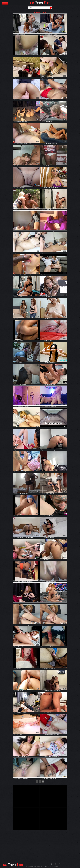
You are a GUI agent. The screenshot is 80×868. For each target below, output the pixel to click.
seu (53, 428)
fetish (18, 34)
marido (30, 144)
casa (55, 34)
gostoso (55, 231)
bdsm (18, 603)
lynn (56, 144)
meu (21, 34)
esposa (19, 581)
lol (21, 100)
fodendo (51, 691)
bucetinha (49, 34)
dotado (52, 647)
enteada (27, 756)
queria (29, 450)
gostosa (19, 450)
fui (46, 165)
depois (20, 362)
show (21, 669)
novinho (47, 231)
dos (53, 537)
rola (51, 122)
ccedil (45, 100)
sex (51, 144)
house (27, 144)
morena (23, 231)
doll (45, 341)
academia (50, 297)
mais (47, 275)
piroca (51, 472)
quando (20, 297)
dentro (55, 100)
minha (45, 34)
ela (23, 34)
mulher (51, 231)
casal (26, 778)
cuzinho (26, 625)
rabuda (57, 647)
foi (48, 78)
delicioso (49, 734)
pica (28, 406)
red (18, 428)
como (20, 78)
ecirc (24, 778)
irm (54, 669)
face (18, 669)
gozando (19, 187)
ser (50, 209)
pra (25, 34)
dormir (20, 56)
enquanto (51, 516)
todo (26, 472)
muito (22, 341)
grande (50, 78)
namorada (26, 122)
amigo (22, 537)
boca (24, 472)
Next (43, 782)
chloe (49, 144)
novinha (19, 537)
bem (53, 78)
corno (22, 144)
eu (22, 122)
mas (48, 209)
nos (51, 362)
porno (45, 756)
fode (58, 231)
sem (48, 494)
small (54, 144)
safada (20, 428)
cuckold (19, 144)
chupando (48, 122)
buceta (54, 187)
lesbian (46, 144)
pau (46, 297)
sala (57, 34)
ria (56, 625)
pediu (51, 537)
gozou (26, 713)
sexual (48, 450)
